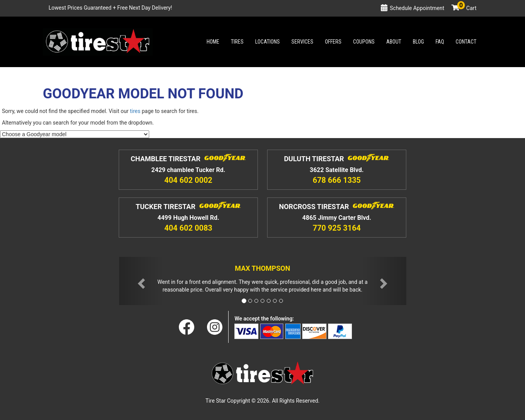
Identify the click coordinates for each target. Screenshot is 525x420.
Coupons (364, 42)
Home (213, 42)
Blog (418, 42)
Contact (466, 42)
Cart (467, 8)
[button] (141, 281)
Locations (268, 42)
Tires (237, 42)
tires (135, 111)
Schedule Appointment (417, 8)
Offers (333, 42)
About (394, 42)
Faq (440, 42)
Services (302, 42)
